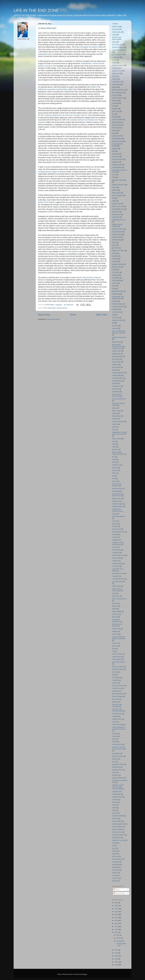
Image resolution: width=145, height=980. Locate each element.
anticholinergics (117, 504)
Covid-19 (115, 95)
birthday (115, 526)
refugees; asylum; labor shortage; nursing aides (118, 787)
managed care (117, 714)
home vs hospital (118, 667)
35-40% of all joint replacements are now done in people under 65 (63, 115)
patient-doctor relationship (117, 395)
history (114, 253)
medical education (118, 373)
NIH (113, 457)
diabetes (115, 606)
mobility (115, 261)
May (118, 935)
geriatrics (115, 248)
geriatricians (116, 342)
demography (116, 193)
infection (115, 683)
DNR (114, 151)
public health (116, 411)
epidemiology (117, 240)
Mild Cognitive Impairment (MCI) (118, 453)
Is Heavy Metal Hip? (47, 28)
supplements (117, 837)
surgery (115, 413)
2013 (116, 929)
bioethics (115, 109)
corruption (116, 576)
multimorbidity (117, 167)
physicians (116, 73)
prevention (116, 212)
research (115, 800)
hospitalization (117, 139)
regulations (116, 217)
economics (116, 157)
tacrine (114, 843)
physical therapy (118, 264)
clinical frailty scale (118, 555)
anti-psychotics (117, 232)
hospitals (115, 68)
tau (113, 846)
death (114, 76)
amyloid (115, 301)
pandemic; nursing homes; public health (119, 748)
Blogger (85, 974)
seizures (115, 818)
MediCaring (116, 294)
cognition (115, 561)
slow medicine (117, 821)
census (115, 547)
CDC (114, 430)
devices (115, 603)
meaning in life (117, 165)
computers (116, 566)
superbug (115, 275)
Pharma (115, 468)
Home (73, 315)
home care (116, 111)
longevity (115, 256)
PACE (114, 459)
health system (117, 657)
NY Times (68, 252)
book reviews (117, 529)
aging (114, 133)
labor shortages (117, 696)
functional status (118, 159)
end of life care (117, 45)
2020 (116, 909)
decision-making (118, 47)
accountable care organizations (118, 298)
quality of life (116, 267)
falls (114, 198)
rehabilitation (117, 794)
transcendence (117, 859)
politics (114, 408)
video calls (116, 870)
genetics (115, 646)
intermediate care (118, 209)
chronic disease (117, 98)
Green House (117, 439)
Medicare (115, 27)
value (114, 286)
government (116, 136)
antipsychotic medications (117, 510)
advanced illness (118, 229)
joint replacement (118, 694)
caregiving (116, 57)
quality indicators (118, 778)
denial (114, 593)
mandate (115, 716)
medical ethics (117, 719)
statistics (115, 149)
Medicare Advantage (119, 180)
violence (115, 873)
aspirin (114, 521)
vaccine (115, 283)
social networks (117, 827)
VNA (114, 478)
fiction (114, 245)
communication (117, 120)
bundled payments (118, 532)
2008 (116, 959)
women (115, 881)
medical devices (62, 308)
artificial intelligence (119, 516)
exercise (115, 328)
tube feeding (116, 280)
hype (114, 675)
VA (113, 476)
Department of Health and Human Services (119, 433)
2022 (116, 903)
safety (114, 808)
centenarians (117, 550)
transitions (116, 862)
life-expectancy (117, 93)
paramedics (116, 753)
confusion (115, 309)
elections (115, 326)
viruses (115, 875)
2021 (116, 906)
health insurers (117, 654)
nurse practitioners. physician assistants (119, 728)
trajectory (115, 856)
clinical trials (116, 558)
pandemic (115, 389)
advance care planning (117, 38)
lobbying (115, 702)
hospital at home (118, 669)
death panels (117, 586)
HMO (114, 444)
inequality (115, 680)
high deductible (117, 356)
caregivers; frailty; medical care (118, 544)
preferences (116, 767)
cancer (114, 187)
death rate (116, 317)
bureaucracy (116, 237)
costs (114, 60)
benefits (115, 524)
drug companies (118, 195)
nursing (115, 734)
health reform (117, 351)
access (115, 481)
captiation (115, 540)
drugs (114, 63)
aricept (114, 514)
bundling (115, 534)
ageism (115, 130)
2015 (116, 923)
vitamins (115, 424)
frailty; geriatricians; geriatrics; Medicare (119, 638)
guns (114, 649)
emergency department (116, 620)
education (115, 614)
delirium (115, 190)
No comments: (69, 305)
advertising (116, 491)
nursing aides (117, 375)
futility (114, 201)
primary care (116, 214)
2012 (116, 932)
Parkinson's (116, 465)
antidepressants (118, 506)
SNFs (114, 473)
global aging (116, 122)
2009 (116, 956)
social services (117, 832)
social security (117, 829)
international (116, 367)
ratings (114, 270)
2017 (116, 918)
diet (113, 323)
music (114, 722)
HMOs (114, 447)
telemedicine (116, 416)
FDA (45, 308)
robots (114, 805)
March (119, 938)
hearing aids (116, 354)
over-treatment (117, 744)
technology (116, 84)
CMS (114, 288)
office (114, 739)
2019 (116, 912)
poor (114, 762)
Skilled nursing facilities (117, 225)
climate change (117, 304)
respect (115, 802)
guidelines (116, 162)
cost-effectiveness (118, 579)
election (115, 617)
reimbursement (117, 797)
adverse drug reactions (117, 485)
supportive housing (119, 840)
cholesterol (116, 553)
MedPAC (115, 449)
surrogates (116, 278)
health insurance (118, 65)
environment (116, 629)
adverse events (117, 488)
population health (118, 764)
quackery (115, 775)
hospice (115, 101)
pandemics (116, 392)
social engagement (119, 824)
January (119, 941)
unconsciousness (118, 421)
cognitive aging (117, 563)
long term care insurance (117, 705)
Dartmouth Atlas (118, 291)
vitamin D (115, 878)
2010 (116, 953)
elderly (114, 79)
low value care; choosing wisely (118, 710)
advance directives (118, 185)
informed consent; (118, 686)
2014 (116, 927)
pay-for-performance (119, 399)
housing (115, 672)
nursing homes (117, 55)
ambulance (116, 501)
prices (114, 772)
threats (114, 854)
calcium (115, 537)
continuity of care (118, 573)
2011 (116, 950)
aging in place (117, 498)
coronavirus (116, 312)
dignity (114, 609)
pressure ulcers (117, 770)
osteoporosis (117, 386)
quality (114, 87)
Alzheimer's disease (119, 50)
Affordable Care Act (119, 220)
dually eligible (117, 611)
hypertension (117, 362)
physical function (118, 756)
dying (114, 42)
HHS (114, 441)
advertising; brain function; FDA (118, 495)
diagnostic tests (117, 320)
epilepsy (115, 631)
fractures (115, 634)
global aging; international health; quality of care (119, 346)
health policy (52, 308)
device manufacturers (119, 599)
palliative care (117, 71)
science (115, 813)
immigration (116, 677)
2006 (116, 965)
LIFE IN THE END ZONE (36, 10)
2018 (116, 915)
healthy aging (117, 125)
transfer (115, 419)
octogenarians (117, 381)
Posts (116, 889)
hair (113, 651)
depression (116, 596)
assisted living (117, 234)
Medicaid (115, 117)
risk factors (116, 272)
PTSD (114, 462)
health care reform (118, 251)
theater (115, 851)
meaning (115, 259)
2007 (116, 962)
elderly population (118, 90)
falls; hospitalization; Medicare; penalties (119, 332)
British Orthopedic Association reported (90, 47)
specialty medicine (118, 835)
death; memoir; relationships (117, 590)
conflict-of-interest (118, 307)
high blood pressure (119, 662)
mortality (115, 103)
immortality (116, 128)
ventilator (115, 867)
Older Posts (101, 315)
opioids (115, 383)
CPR (114, 177)
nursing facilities (118, 378)
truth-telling (116, 865)
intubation (115, 691)
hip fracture (116, 359)
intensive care (117, 688)
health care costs (118, 206)
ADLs (114, 175)
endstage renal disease (117, 625)
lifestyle (115, 370)
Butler (114, 427)
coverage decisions (119, 582)
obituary (115, 736)
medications (116, 82)
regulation (115, 791)
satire (114, 810)
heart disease (117, 659)
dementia (115, 29)
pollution (115, 759)
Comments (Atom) (54, 319)
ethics (114, 242)
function (115, 643)
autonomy (115, 154)
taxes (114, 848)
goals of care (117, 204)
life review (116, 699)
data (114, 315)
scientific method (118, 816)
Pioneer (115, 470)
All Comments (119, 893)
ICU (113, 114)
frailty (114, 35)
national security (118, 724)
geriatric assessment (119, 337)
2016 (116, 921)
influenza (115, 365)
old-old (114, 742)
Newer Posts (44, 315)
